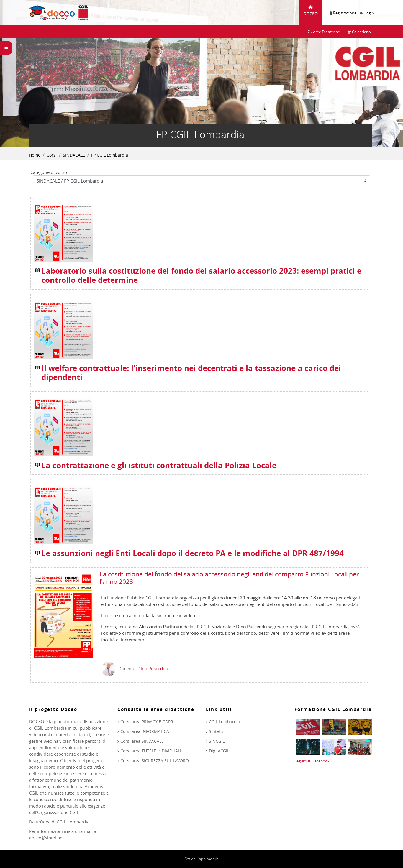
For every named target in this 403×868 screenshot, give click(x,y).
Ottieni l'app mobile (201, 859)
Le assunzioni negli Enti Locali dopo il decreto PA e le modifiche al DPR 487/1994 (193, 553)
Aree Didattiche (324, 32)
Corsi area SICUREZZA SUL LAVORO (155, 761)
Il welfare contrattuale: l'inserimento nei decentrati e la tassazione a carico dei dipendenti (191, 373)
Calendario (359, 32)
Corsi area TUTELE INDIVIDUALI (151, 751)
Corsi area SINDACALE (142, 741)
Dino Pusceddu (153, 668)
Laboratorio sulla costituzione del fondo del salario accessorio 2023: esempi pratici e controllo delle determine (201, 276)
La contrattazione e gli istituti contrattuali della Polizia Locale (159, 466)
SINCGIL (217, 741)
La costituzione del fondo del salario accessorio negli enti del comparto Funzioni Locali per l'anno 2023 (229, 578)
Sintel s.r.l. (219, 731)
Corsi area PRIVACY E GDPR (147, 722)
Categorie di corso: (49, 172)
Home (35, 155)
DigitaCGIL (219, 751)
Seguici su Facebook (312, 761)
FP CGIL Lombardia (110, 155)
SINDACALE (74, 155)
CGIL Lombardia (225, 722)
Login (369, 13)
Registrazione (345, 13)
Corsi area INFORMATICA (145, 731)
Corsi (52, 155)
